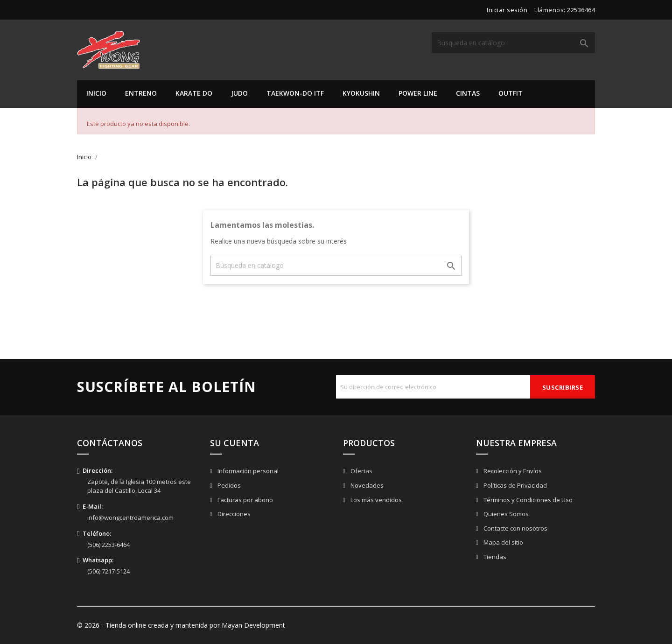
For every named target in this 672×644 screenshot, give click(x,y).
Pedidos (228, 485)
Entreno (141, 93)
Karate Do (194, 93)
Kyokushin (361, 93)
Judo (239, 93)
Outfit (511, 93)
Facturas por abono (245, 500)
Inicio (96, 93)
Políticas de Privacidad (514, 485)
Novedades (366, 485)
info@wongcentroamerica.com (130, 518)
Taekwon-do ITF (295, 93)
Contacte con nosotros (515, 528)
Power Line (418, 93)
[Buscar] (513, 43)
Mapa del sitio (503, 542)
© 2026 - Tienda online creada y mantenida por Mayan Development (181, 625)
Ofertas (361, 471)
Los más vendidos (375, 500)
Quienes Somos (505, 514)
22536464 (581, 10)
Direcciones (233, 514)
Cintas (468, 93)
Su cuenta (234, 443)
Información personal (247, 471)
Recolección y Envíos (512, 471)
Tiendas (494, 557)
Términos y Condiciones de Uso (527, 500)
